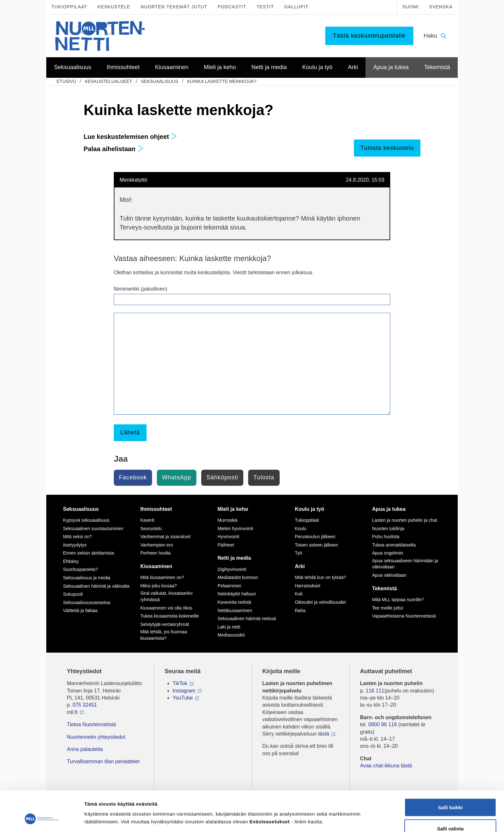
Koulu (301, 529)
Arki (300, 566)
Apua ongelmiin (388, 553)
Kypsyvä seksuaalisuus (86, 520)
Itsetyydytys (75, 545)
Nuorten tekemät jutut (174, 7)
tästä (324, 734)
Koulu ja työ (310, 509)
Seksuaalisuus (160, 81)
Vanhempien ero (157, 545)
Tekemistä (385, 588)
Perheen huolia (155, 553)
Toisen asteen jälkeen (316, 545)
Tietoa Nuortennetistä (91, 724)
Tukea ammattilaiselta (394, 545)
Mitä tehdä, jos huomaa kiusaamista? (164, 635)
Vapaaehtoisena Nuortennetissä (404, 616)
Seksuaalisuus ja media (87, 578)
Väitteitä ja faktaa (80, 610)
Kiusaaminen (156, 566)
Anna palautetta (85, 749)
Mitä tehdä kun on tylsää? (320, 577)
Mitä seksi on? (77, 537)
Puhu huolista (386, 537)
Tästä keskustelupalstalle (369, 36)
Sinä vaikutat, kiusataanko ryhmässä (166, 596)
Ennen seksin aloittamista (89, 553)
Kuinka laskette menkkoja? (222, 81)
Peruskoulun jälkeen (315, 537)
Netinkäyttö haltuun (237, 594)
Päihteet (226, 545)
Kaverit (147, 520)
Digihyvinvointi (232, 569)
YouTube (183, 698)
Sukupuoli (73, 594)
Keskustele (114, 7)
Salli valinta (450, 794)
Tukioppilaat (69, 7)
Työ (298, 553)
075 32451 (85, 705)
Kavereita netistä (234, 602)
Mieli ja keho (233, 509)
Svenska (441, 7)
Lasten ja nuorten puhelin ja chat (405, 520)
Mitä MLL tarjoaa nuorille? (398, 600)
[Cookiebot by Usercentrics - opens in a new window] (42, 819)
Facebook (133, 477)
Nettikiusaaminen (235, 610)
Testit (265, 7)
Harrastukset (307, 586)
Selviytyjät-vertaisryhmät (165, 624)
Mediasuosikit (231, 635)
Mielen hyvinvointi (235, 529)
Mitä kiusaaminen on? (162, 577)
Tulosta (264, 477)
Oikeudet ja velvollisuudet (320, 602)
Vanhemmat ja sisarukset (165, 537)
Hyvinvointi (229, 537)
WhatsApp (177, 477)
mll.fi (72, 712)
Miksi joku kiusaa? (158, 586)
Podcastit (232, 7)
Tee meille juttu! (388, 608)
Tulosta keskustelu (387, 148)
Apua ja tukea (389, 509)
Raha (300, 610)
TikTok (180, 683)
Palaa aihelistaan (114, 149)
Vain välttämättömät (450, 815)
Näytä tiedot (344, 808)
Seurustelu (151, 529)
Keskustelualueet (108, 81)
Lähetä (130, 432)
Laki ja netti (229, 627)
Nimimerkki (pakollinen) (140, 289)
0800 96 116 (383, 724)
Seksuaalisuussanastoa (87, 602)
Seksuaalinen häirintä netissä (247, 619)
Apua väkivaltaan (389, 575)
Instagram (184, 691)
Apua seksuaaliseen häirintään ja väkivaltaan (405, 564)
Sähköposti (222, 477)
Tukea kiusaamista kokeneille (169, 616)
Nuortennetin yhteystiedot (96, 737)
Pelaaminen (230, 586)
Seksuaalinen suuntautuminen (93, 529)
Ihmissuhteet (156, 509)
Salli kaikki (450, 773)
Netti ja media (234, 558)
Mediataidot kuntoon (238, 577)
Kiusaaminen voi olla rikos (166, 608)
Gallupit (296, 7)
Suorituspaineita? (80, 569)
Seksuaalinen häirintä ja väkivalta (96, 586)
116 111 (375, 691)
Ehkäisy (71, 561)
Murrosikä (227, 520)
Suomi (411, 7)
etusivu (66, 81)
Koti (299, 594)
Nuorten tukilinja (388, 529)
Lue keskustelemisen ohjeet (130, 137)
